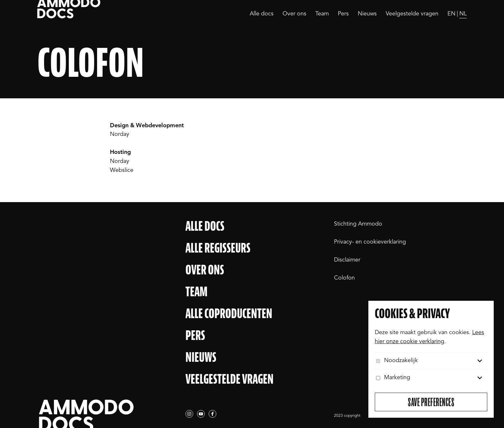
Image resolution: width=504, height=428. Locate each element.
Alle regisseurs (218, 248)
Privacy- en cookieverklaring (370, 242)
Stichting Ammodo (358, 224)
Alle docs (262, 14)
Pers (343, 14)
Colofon (344, 278)
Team (322, 14)
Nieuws (367, 14)
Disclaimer (347, 260)
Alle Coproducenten (229, 314)
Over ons (294, 14)
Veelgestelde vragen (412, 14)
